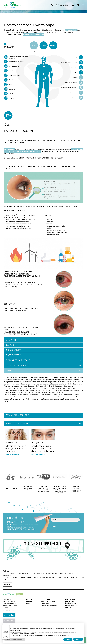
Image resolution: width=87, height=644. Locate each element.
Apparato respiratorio (14, 62)
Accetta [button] (78, 639)
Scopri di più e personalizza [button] (15, 639)
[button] (82, 626)
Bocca (9, 71)
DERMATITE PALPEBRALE (43, 360)
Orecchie (10, 98)
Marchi (29, 601)
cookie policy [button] (16, 630)
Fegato (9, 80)
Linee (28, 604)
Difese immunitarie (73, 83)
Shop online (9, 615)
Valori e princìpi (9, 601)
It (58, 3)
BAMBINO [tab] (53, 45)
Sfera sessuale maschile (72, 62)
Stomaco (77, 67)
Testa (78, 72)
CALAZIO (43, 345)
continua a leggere (12, 455)
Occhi (8, 94)
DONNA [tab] (44, 45)
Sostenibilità (7, 608)
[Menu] (9, 626)
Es (68, 3)
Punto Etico (9, 621)
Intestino (9, 89)
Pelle (78, 57)
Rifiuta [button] (68, 639)
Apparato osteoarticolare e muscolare (16, 57)
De (64, 3)
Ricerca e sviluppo (10, 606)
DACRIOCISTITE (43, 355)
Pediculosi (77, 93)
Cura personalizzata (11, 604)
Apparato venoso (12, 66)
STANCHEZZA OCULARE (43, 415)
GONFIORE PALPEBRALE (43, 365)
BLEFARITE (43, 340)
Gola (8, 84)
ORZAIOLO (43, 370)
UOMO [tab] (34, 45)
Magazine (45, 604)
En (61, 3)
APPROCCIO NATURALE (43, 424)
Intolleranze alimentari (72, 88)
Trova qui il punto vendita (43, 549)
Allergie (77, 77)
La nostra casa (8, 610)
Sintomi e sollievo (48, 601)
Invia (54, 526)
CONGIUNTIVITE (43, 350)
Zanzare (77, 98)
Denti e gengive (12, 75)
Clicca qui (7, 584)
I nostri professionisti (49, 606)
